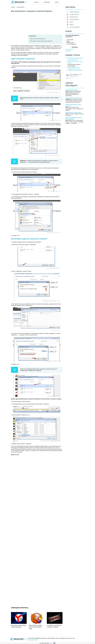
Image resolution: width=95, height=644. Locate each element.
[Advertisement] (37, 24)
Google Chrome (74, 14)
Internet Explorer (74, 20)
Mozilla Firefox (74, 17)
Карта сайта (30, 640)
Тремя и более (70, 43)
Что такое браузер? (71, 44)
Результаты (68, 51)
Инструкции (47, 2)
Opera (72, 22)
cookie (51, 643)
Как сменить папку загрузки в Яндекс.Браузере (19, 626)
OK (54, 643)
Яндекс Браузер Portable (71, 90)
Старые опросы (69, 49)
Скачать (36, 2)
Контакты (36, 640)
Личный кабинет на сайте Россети (74, 98)
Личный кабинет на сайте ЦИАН (73, 112)
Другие (72, 25)
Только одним (70, 40)
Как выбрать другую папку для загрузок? (41, 41)
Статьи (57, 2)
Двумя (68, 41)
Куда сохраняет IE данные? (38, 39)
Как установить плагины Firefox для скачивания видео (36, 627)
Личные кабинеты (75, 27)
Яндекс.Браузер (74, 12)
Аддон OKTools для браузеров (75, 70)
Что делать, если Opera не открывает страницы (54, 626)
